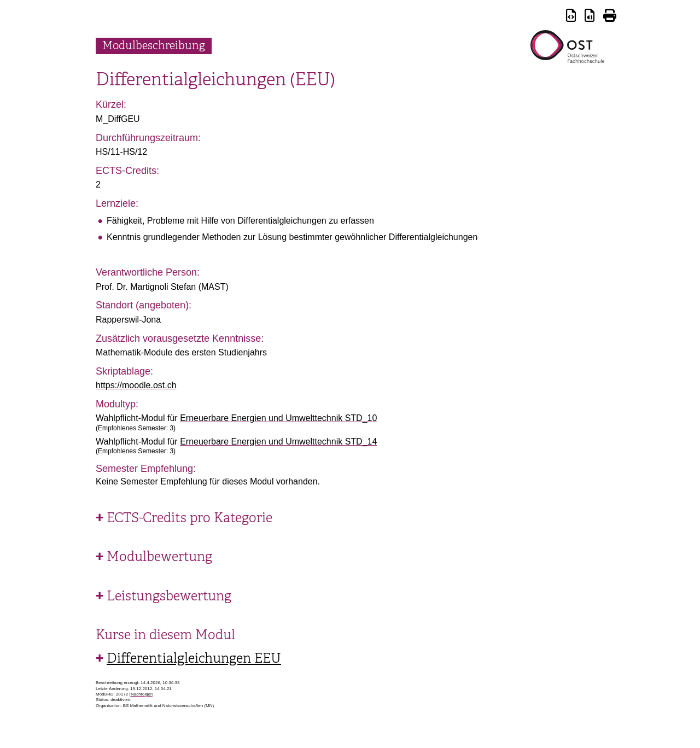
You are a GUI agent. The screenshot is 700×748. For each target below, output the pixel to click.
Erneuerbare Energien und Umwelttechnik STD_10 (278, 418)
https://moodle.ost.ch (136, 385)
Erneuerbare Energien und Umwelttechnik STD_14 (278, 442)
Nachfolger (141, 694)
